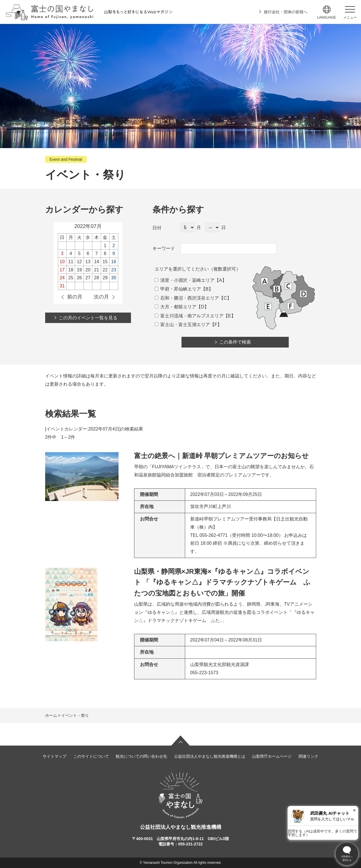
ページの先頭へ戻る (181, 740)
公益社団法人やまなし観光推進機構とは (210, 756)
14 (97, 262)
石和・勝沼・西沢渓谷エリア (187, 298)
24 (62, 278)
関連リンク (309, 756)
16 (114, 262)
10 (62, 262)
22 (105, 270)
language (327, 17)
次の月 (101, 297)
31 (62, 286)
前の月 (75, 297)
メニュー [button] (350, 17)
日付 (157, 228)
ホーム (51, 715)
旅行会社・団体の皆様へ (286, 12)
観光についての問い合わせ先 (141, 756)
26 (79, 278)
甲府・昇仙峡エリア (178, 289)
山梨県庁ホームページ (272, 756)
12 (79, 262)
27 (88, 278)
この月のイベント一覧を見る (88, 318)
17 (62, 270)
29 (105, 278)
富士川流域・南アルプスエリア (189, 316)
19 (79, 270)
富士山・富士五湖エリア (182, 325)
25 (71, 278)
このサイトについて (91, 756)
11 (71, 262)
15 (105, 262)
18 (71, 270)
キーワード (164, 248)
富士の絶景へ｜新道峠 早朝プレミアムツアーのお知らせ (222, 456)
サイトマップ (54, 756)
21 (97, 270)
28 (97, 278)
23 (114, 270)
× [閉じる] (354, 810)
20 (88, 270)
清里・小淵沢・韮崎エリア (185, 280)
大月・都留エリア (176, 307)
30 (114, 278)
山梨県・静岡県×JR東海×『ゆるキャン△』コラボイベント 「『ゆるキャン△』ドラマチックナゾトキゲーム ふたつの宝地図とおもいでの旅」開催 (222, 582)
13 (88, 262)
